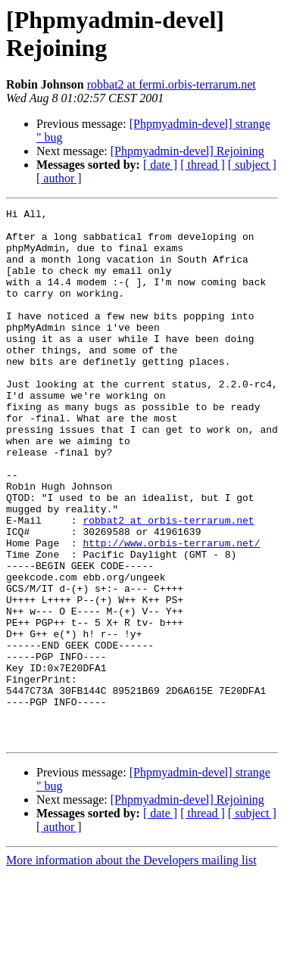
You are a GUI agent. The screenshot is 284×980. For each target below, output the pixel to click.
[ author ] (59, 178)
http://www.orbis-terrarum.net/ (171, 611)
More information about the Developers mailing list (131, 967)
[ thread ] (203, 165)
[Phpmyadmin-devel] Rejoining (187, 151)
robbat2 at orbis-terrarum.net (168, 583)
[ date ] (160, 165)
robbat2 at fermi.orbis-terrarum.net (172, 84)
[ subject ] (252, 165)
